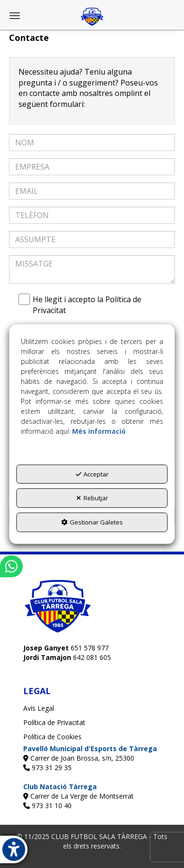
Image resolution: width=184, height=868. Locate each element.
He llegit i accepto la (82, 305)
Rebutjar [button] (92, 498)
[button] (92, 17)
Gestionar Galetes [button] (92, 522)
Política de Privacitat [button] (54, 722)
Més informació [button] (99, 431)
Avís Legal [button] (39, 708)
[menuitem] (92, 708)
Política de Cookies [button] (52, 737)
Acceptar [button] (92, 474)
